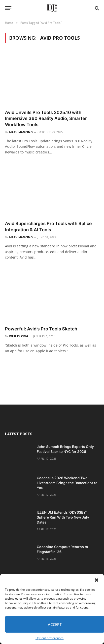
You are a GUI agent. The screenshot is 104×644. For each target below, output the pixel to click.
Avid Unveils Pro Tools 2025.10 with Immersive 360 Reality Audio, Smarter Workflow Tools (46, 118)
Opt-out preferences (50, 638)
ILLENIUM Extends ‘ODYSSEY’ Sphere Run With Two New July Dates (63, 517)
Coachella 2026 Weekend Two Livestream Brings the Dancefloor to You (67, 483)
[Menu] (8, 8)
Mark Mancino (21, 132)
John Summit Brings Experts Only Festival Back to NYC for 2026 (65, 449)
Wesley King (19, 336)
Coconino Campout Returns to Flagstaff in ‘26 (62, 549)
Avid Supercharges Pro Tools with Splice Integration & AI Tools (48, 226)
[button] (97, 580)
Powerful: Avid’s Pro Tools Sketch (41, 329)
